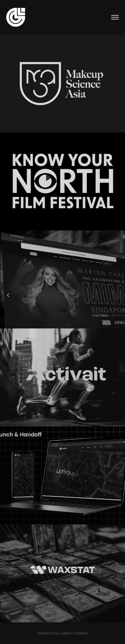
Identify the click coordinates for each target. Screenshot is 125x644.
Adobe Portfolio (74, 633)
